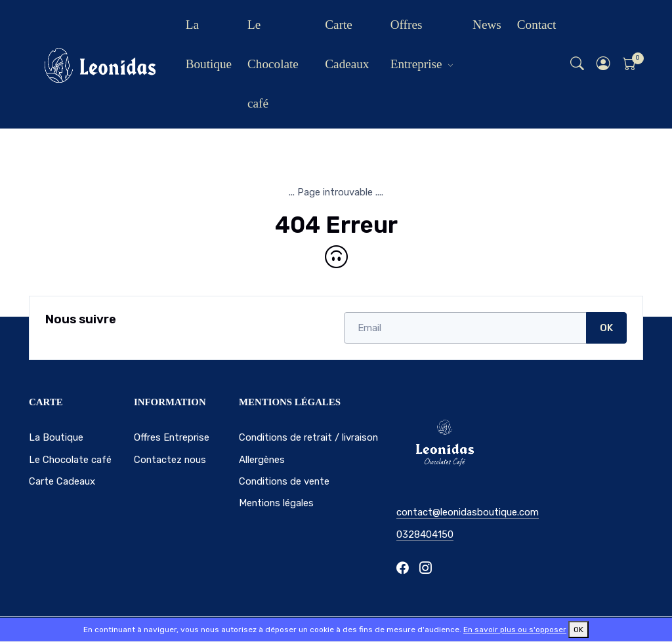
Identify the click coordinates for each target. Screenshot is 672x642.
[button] (604, 65)
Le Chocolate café (273, 64)
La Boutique (209, 44)
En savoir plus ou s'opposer (515, 630)
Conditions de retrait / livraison (308, 437)
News (487, 25)
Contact (537, 25)
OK (606, 328)
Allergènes (262, 460)
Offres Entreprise (416, 44)
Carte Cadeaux (347, 44)
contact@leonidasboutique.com (468, 512)
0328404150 (425, 534)
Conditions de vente (284, 481)
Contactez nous (170, 460)
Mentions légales (276, 503)
